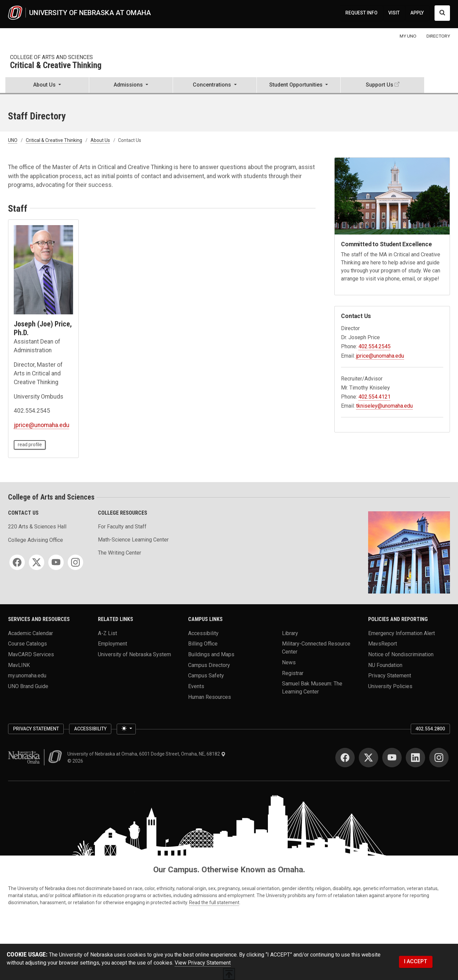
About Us (100, 140)
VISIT (394, 13)
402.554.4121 (375, 397)
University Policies (390, 686)
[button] (47, 86)
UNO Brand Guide (28, 686)
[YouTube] (56, 562)
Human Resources (210, 697)
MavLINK (19, 665)
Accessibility (203, 633)
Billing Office (203, 644)
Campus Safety (206, 676)
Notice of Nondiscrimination (401, 654)
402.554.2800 (430, 729)
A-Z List (107, 633)
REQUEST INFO (361, 13)
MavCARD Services (31, 654)
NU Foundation (385, 665)
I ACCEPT (416, 961)
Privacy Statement (390, 676)
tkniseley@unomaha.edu (384, 406)
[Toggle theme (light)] (126, 729)
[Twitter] (37, 562)
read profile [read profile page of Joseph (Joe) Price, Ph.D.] (30, 445)
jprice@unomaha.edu (42, 425)
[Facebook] (17, 562)
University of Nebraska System (134, 654)
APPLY (417, 13)
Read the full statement (214, 902)
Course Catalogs (27, 644)
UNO (13, 140)
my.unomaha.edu (27, 676)
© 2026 (76, 761)
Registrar (293, 673)
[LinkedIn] (415, 758)
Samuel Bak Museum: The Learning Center (312, 688)
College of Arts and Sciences (51, 57)
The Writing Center (120, 553)
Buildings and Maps (211, 654)
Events (196, 686)
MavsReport (383, 644)
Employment (112, 644)
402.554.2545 (375, 346)
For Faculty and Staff (122, 527)
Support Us (380, 85)
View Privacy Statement (203, 963)
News (289, 662)
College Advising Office (36, 540)
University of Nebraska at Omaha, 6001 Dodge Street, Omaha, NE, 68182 (147, 754)
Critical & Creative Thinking (56, 66)
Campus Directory (209, 665)
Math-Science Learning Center (133, 540)
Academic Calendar (31, 633)
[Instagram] (75, 562)
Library (290, 633)
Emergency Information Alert (402, 633)
